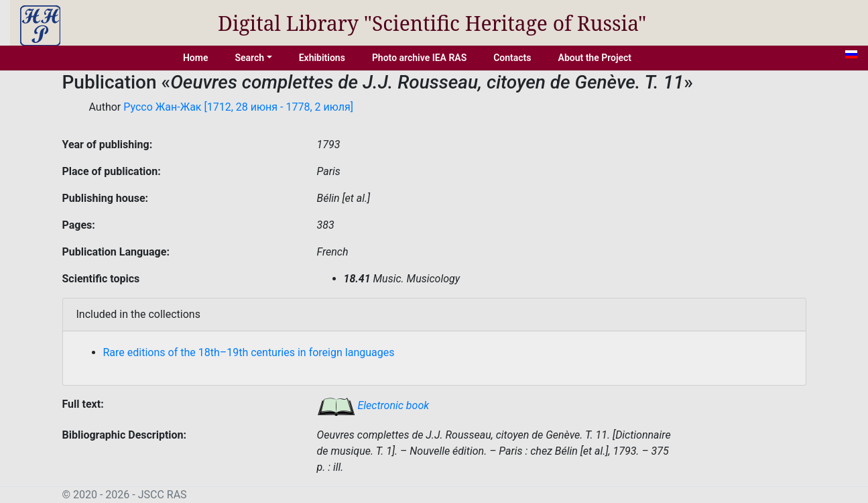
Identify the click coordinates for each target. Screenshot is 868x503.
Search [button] (249, 58)
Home (196, 58)
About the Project (595, 58)
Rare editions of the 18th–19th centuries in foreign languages (249, 352)
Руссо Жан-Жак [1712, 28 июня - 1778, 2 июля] (238, 107)
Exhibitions (322, 58)
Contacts (512, 58)
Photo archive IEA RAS (419, 58)
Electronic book (373, 405)
